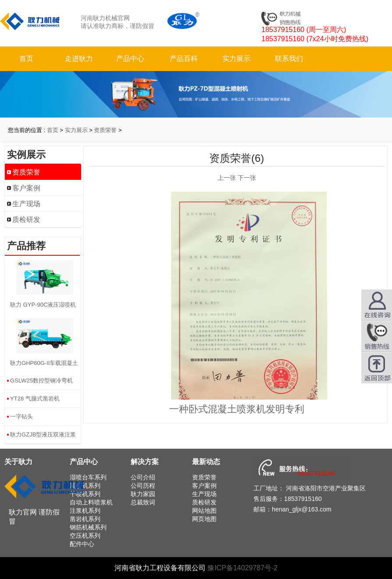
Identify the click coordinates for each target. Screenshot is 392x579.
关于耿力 (18, 462)
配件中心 (82, 544)
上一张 (227, 178)
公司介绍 (143, 477)
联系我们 (289, 59)
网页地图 (204, 519)
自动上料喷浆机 (91, 502)
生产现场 (26, 204)
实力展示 (236, 59)
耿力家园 (143, 494)
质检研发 (26, 220)
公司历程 (143, 486)
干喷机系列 (85, 494)
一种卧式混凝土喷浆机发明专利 (237, 409)
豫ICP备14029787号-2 (242, 568)
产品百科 (184, 59)
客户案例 (26, 188)
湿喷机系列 (85, 486)
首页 (26, 59)
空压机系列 (85, 536)
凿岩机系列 (85, 519)
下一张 (247, 178)
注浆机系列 (85, 511)
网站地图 (204, 511)
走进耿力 (79, 59)
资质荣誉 (105, 130)
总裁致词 (143, 502)
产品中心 (130, 59)
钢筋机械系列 (88, 527)
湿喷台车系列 (88, 477)
